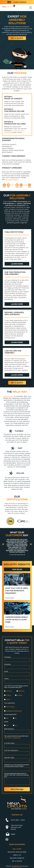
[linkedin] (7, 840)
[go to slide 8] (20, 555)
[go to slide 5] (16, 555)
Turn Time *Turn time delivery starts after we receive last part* (16, 687)
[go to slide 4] (14, 555)
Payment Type (9, 758)
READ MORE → (10, 598)
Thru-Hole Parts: (10, 703)
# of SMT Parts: (9, 743)
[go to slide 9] (21, 555)
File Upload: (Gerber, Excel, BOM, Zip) (16, 736)
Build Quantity (9, 729)
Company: (8, 664)
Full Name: (7, 657)
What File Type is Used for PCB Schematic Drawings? (17, 591)
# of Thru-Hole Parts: (11, 750)
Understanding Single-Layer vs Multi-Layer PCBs (17, 620)
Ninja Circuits (8, 396)
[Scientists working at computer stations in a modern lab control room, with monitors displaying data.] (17, 579)
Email (13, 834)
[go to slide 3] (13, 555)
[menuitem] (17, 849)
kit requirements (12, 179)
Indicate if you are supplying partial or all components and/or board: (17, 765)
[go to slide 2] (11, 555)
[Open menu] (31, 8)
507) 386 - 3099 (18, 820)
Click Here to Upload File (12, 738)
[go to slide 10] (23, 555)
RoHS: (6, 722)
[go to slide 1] (10, 555)
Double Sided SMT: (10, 714)
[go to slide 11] (24, 555)
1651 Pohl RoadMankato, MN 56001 (17, 827)
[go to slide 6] (17, 555)
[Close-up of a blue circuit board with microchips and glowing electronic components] (17, 608)
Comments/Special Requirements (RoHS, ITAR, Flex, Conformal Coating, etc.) (16, 775)
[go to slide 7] (18, 555)
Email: (6, 671)
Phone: (6, 679)
